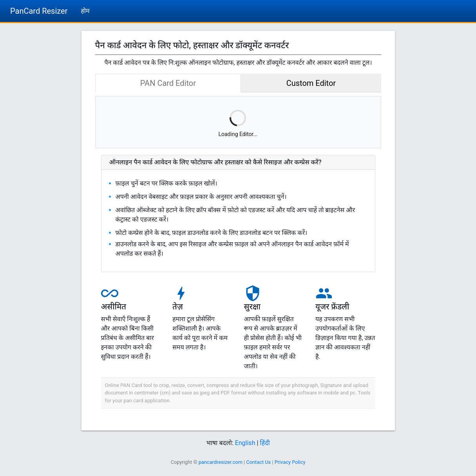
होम (85, 11)
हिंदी (265, 443)
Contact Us (258, 462)
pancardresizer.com (221, 462)
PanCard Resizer (39, 11)
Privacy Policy (290, 462)
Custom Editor (311, 83)
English (245, 443)
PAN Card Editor (168, 83)
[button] (238, 162)
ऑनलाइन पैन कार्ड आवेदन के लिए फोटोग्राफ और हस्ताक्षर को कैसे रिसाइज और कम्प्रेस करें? (215, 162)
